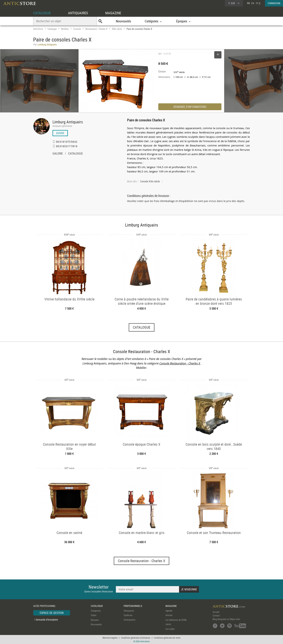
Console (77, 29)
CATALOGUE (42, 13)
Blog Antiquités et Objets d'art (226, 619)
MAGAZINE (113, 13)
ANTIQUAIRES (78, 13)
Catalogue (52, 29)
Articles (169, 615)
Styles (94, 615)
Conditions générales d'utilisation (136, 638)
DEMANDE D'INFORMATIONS (190, 107)
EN (253, 3)
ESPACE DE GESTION (52, 613)
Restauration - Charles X (96, 29)
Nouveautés (123, 21)
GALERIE (58, 154)
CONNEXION (274, 3)
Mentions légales (110, 638)
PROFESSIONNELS (133, 606)
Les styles (170, 629)
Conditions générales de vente (167, 638)
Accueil (216, 612)
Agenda (169, 611)
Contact (216, 616)
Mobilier (65, 29)
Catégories (96, 611)
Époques (95, 620)
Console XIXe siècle (150, 181)
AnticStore (38, 29)
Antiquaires (129, 611)
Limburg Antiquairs (68, 122)
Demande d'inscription (47, 620)
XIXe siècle (117, 29)
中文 (258, 3)
